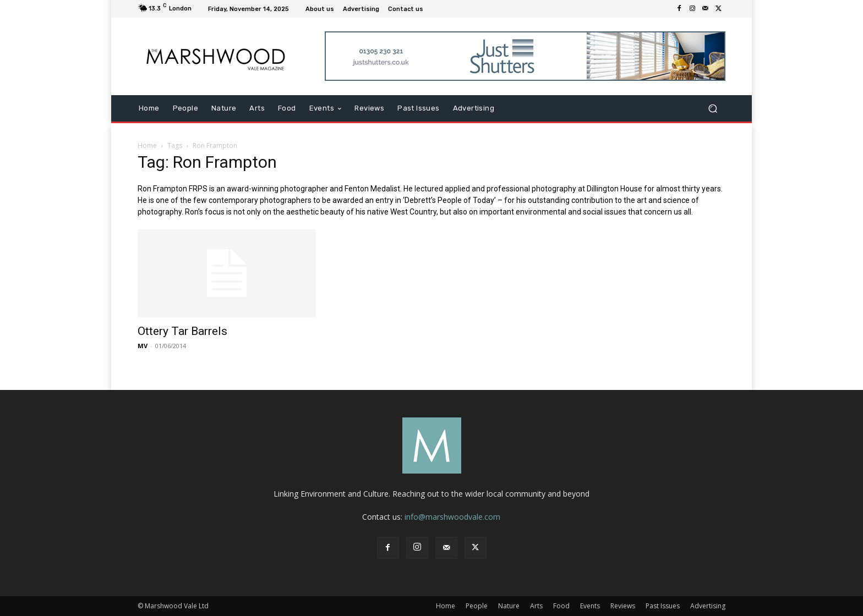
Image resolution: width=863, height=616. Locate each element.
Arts (536, 606)
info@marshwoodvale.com (452, 517)
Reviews (623, 606)
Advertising (708, 606)
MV (143, 346)
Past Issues (663, 606)
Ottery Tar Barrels (182, 331)
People (477, 606)
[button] (712, 109)
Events (590, 606)
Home (147, 145)
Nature (509, 606)
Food (561, 606)
